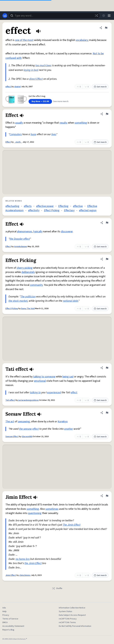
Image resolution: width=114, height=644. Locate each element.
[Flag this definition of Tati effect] (107, 368)
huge (33, 134)
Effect (8, 142)
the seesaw (25, 429)
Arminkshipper (21, 247)
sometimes (52, 509)
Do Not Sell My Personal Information (75, 626)
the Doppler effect (20, 239)
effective (78, 206)
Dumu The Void (28, 309)
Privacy (6, 615)
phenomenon (24, 231)
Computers (16, 134)
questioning (35, 513)
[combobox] (54, 16)
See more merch (61, 101)
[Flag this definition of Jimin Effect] (107, 496)
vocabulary (82, 40)
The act (10, 422)
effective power (45, 206)
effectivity (34, 210)
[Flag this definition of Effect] (107, 114)
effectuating (12, 206)
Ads (4, 608)
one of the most (24, 40)
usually (19, 123)
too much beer (43, 65)
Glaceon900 (27, 437)
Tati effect (10, 400)
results (63, 123)
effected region (88, 210)
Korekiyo (63, 422)
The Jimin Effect (72, 525)
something (81, 123)
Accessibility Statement (13, 626)
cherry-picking (25, 268)
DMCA (5, 622)
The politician (28, 297)
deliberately (28, 272)
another (69, 429)
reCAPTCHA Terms (67, 622)
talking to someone (44, 377)
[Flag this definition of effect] (106, 28)
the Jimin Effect (33, 563)
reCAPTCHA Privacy (68, 619)
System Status (66, 611)
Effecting (63, 206)
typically (38, 231)
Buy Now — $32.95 (40, 101)
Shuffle (57, 588)
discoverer (67, 231)
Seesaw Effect (12, 437)
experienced (54, 392)
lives (54, 134)
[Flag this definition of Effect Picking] (107, 259)
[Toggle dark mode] (104, 16)
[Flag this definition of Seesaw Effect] (107, 413)
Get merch (100, 87)
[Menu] (109, 16)
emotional (40, 381)
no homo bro (23, 559)
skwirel (17, 87)
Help (4, 611)
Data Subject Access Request (72, 615)
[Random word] (96, 16)
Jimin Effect (11, 575)
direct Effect (36, 79)
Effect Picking (52, 210)
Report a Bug (8, 630)
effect (9, 87)
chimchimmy (25, 575)
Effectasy (69, 210)
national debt (71, 301)
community (36, 285)
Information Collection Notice (72, 608)
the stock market (18, 301)
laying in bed (31, 70)
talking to (35, 392)
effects (28, 206)
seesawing (24, 422)
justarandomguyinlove (28, 400)
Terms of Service (10, 619)
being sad (68, 377)
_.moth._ (18, 142)
